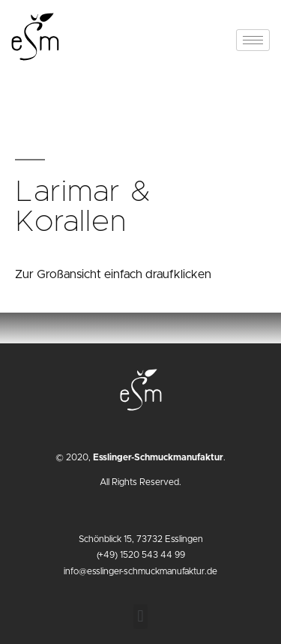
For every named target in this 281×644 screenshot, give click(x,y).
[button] (140, 617)
